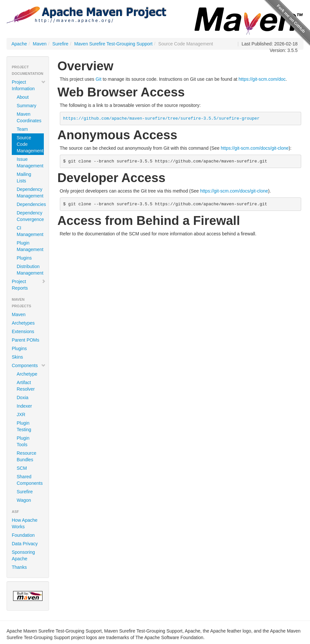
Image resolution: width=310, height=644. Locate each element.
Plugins (24, 258)
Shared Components (30, 480)
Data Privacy (25, 544)
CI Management (30, 231)
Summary (26, 106)
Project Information (29, 85)
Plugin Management (30, 246)
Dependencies (30, 204)
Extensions (23, 331)
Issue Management (30, 162)
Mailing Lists (24, 178)
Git (98, 79)
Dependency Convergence (30, 216)
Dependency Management (30, 193)
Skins (17, 357)
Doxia (23, 398)
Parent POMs (26, 340)
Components (29, 365)
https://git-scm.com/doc (262, 79)
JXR (21, 415)
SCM (22, 468)
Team (22, 129)
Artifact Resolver (26, 386)
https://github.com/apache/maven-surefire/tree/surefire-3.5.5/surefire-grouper (161, 119)
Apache (19, 44)
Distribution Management (30, 270)
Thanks (19, 567)
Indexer (24, 406)
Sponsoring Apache (23, 555)
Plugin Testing (24, 426)
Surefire (60, 44)
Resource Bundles (26, 456)
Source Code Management (30, 144)
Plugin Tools (23, 441)
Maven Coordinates (29, 117)
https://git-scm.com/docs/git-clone (255, 148)
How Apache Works (25, 523)
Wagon (24, 500)
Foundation (23, 535)
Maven (40, 44)
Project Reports (29, 285)
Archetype (27, 374)
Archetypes (23, 323)
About (23, 97)
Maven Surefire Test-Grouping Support (113, 44)
